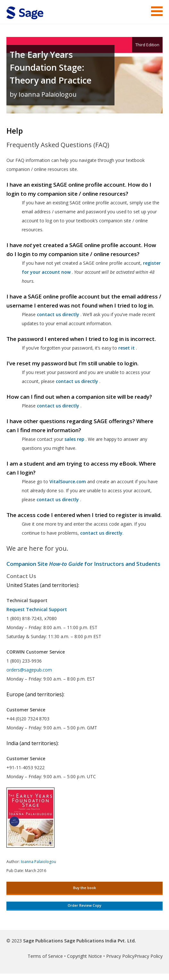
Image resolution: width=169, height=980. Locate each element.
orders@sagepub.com (29, 670)
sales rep (74, 439)
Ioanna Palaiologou (38, 862)
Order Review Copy (84, 905)
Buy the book (84, 888)
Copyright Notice (84, 956)
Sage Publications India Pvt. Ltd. (99, 941)
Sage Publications (43, 941)
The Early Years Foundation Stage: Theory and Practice (51, 67)
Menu (157, 11)
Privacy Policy (120, 956)
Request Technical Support (37, 609)
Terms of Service (45, 956)
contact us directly (58, 499)
